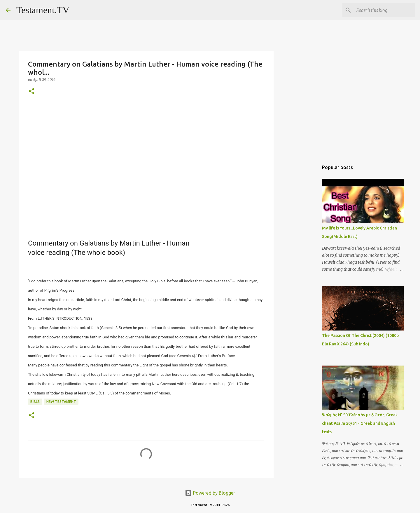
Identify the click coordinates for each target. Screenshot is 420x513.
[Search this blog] (385, 10)
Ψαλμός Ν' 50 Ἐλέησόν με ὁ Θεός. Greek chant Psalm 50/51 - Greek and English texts (360, 423)
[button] (32, 92)
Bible (35, 402)
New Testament (61, 402)
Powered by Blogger (210, 493)
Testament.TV (43, 10)
